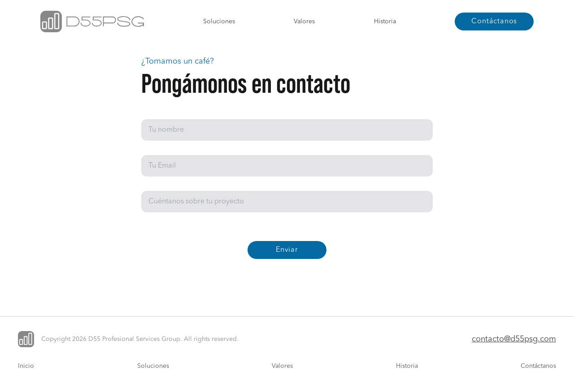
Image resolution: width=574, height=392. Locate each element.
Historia (385, 22)
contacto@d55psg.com (514, 339)
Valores (304, 22)
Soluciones (219, 22)
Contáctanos (538, 366)
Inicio (26, 366)
